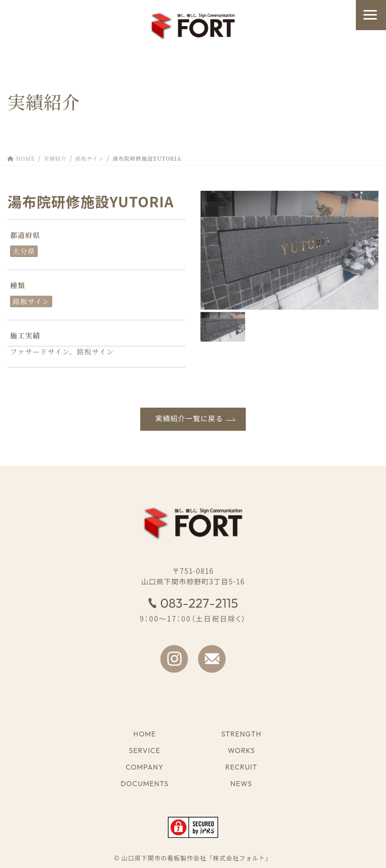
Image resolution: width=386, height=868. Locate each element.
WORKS (241, 751)
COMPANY (145, 767)
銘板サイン (31, 301)
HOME (144, 734)
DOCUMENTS (145, 784)
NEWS (242, 784)
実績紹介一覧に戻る (189, 419)
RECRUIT (241, 767)
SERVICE (145, 751)
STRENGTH (241, 734)
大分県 (24, 251)
